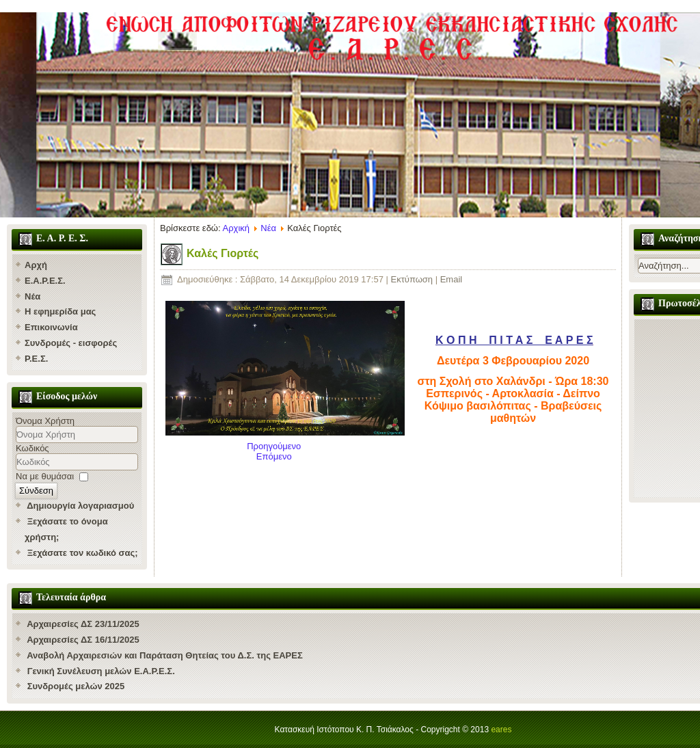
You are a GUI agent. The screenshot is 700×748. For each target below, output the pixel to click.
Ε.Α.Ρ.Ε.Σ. (45, 281)
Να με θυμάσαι (45, 476)
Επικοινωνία (51, 327)
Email (452, 279)
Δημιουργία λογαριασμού (80, 506)
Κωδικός (32, 448)
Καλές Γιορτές (223, 253)
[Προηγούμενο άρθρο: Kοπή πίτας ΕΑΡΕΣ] (274, 446)
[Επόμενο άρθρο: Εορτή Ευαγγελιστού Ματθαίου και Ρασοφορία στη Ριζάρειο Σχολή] (274, 456)
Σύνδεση (36, 491)
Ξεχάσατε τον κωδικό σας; (83, 553)
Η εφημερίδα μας (60, 311)
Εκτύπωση (413, 279)
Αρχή (36, 265)
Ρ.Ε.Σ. (36, 359)
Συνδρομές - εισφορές (71, 343)
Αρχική (237, 228)
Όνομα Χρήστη (45, 421)
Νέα (32, 296)
